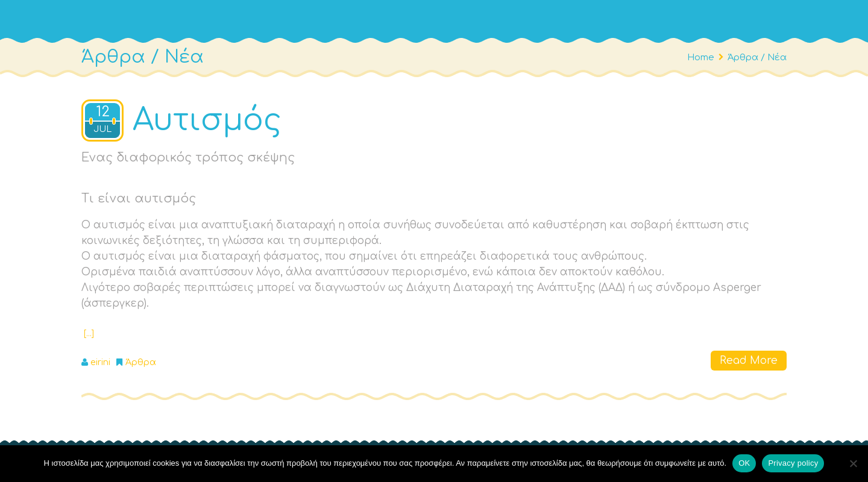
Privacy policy (793, 463)
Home (701, 57)
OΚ (744, 463)
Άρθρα (141, 362)
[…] (89, 333)
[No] (853, 463)
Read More (749, 361)
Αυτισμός (207, 120)
